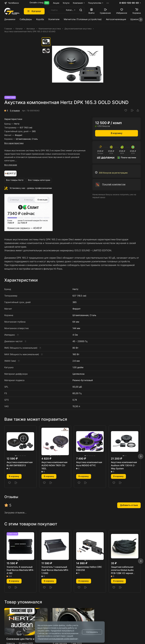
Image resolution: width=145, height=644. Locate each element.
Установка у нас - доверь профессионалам (31, 188)
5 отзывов (15, 111)
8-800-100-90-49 (129, 3)
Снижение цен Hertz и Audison (26, 639)
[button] (141, 456)
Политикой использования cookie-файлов (58, 639)
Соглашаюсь (92, 632)
